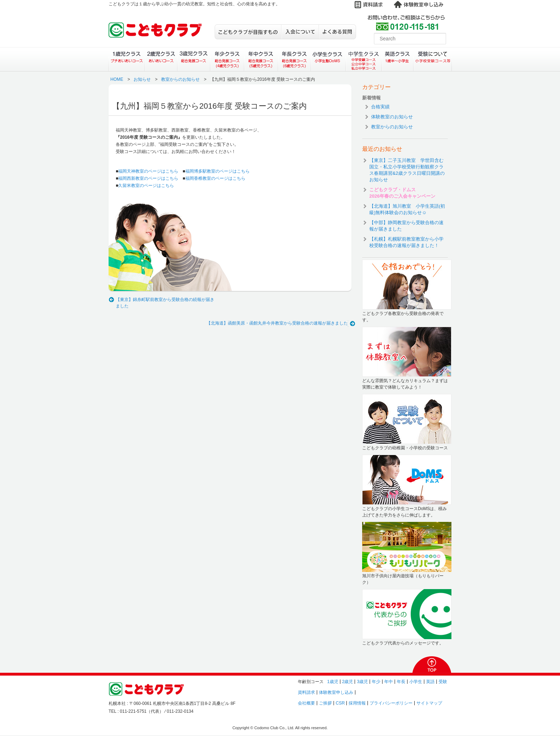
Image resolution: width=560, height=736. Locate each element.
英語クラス (398, 59)
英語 (430, 682)
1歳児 (333, 682)
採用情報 (357, 703)
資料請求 (306, 692)
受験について (433, 59)
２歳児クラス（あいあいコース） (161, 59)
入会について (300, 32)
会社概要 (306, 703)
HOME (117, 79)
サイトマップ (429, 703)
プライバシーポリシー (391, 703)
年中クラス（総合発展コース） (261, 59)
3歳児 (362, 682)
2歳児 (348, 682)
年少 (376, 682)
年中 (389, 682)
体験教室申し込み (336, 692)
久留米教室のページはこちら (146, 186)
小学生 (416, 682)
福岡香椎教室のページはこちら (215, 178)
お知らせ (142, 79)
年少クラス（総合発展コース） (227, 59)
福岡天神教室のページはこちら (148, 171)
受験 (443, 682)
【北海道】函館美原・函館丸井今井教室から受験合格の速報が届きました (277, 323)
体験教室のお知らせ (392, 117)
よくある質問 (337, 32)
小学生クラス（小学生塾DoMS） (329, 59)
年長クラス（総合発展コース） (294, 59)
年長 (401, 682)
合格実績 (380, 107)
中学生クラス (364, 59)
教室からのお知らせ (180, 79)
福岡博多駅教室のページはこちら (217, 171)
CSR (340, 703)
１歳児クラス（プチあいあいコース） (127, 59)
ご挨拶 (325, 703)
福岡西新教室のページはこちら (148, 178)
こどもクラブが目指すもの (248, 32)
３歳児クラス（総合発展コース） (194, 59)
